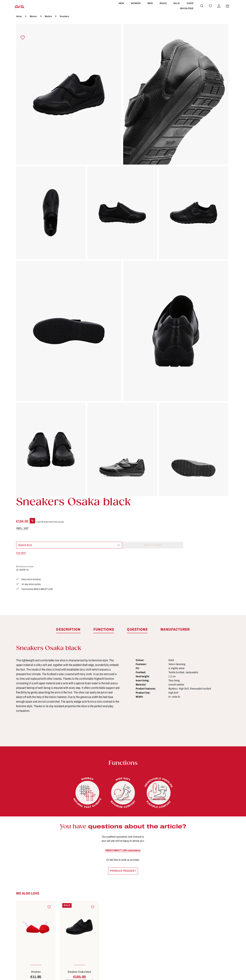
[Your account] (218, 12)
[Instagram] (205, 913)
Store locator (99, 899)
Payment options (157, 924)
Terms (94, 930)
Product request (123, 578)
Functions (152, 918)
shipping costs (173, 972)
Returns (150, 936)
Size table (150, 102)
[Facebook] (205, 901)
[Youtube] (216, 901)
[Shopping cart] (227, 12)
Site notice (97, 924)
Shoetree (36, 679)
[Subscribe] (167, 850)
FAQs (149, 911)
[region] (77, 172)
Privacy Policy (100, 936)
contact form (40, 921)
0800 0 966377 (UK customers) (123, 557)
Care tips (151, 899)
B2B (93, 905)
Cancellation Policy (103, 918)
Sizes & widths (155, 943)
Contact (150, 905)
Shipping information (159, 930)
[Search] (201, 12)
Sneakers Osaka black (79, 679)
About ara (96, 911)
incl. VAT (151, 77)
